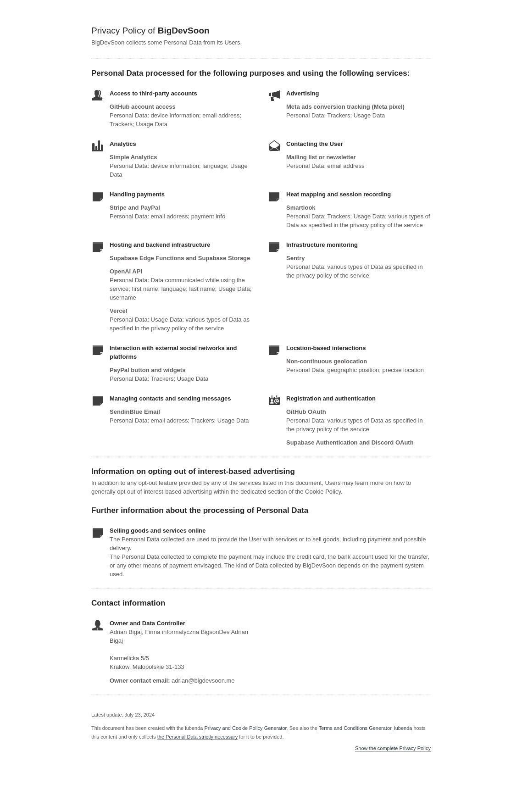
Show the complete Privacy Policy (393, 748)
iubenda (403, 728)
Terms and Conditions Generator (355, 728)
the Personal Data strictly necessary (197, 737)
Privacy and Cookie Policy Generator (245, 728)
